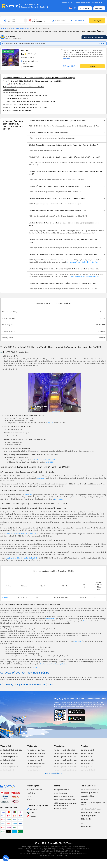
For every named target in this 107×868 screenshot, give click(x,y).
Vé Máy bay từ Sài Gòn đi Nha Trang (66, 753)
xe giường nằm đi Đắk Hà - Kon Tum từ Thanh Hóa (22, 558)
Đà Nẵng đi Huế (87, 767)
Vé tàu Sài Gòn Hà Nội (35, 760)
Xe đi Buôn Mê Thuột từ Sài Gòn (11, 750)
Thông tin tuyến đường (10, 90)
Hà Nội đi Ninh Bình (88, 750)
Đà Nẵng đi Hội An (87, 763)
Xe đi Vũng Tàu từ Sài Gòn (9, 753)
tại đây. (35, 668)
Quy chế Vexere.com (61, 793)
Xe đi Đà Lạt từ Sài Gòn (8, 760)
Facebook (33, 809)
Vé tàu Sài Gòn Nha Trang (36, 750)
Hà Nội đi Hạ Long (87, 753)
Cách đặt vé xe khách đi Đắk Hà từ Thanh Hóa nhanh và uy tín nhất (25, 107)
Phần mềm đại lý (87, 819)
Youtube (33, 816)
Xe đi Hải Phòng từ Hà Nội (9, 767)
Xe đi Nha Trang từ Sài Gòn (9, 757)
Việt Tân (51, 423)
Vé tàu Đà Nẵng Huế (34, 767)
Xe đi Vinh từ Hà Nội (7, 770)
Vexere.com (41, 478)
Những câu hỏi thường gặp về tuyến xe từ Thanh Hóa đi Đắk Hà (24, 87)
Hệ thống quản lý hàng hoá (91, 809)
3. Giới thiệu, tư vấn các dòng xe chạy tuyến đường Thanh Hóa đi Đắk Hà (31, 101)
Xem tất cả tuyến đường (53, 773)
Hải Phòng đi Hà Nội (88, 770)
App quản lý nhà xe (88, 796)
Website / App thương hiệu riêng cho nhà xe (93, 804)
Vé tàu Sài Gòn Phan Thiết (36, 753)
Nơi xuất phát (11, 19)
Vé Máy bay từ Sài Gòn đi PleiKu (65, 767)
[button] (67, 121)
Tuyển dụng (31, 793)
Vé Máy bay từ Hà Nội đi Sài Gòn (65, 750)
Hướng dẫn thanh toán (62, 790)
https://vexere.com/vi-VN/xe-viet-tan (45, 460)
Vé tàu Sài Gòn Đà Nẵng (35, 757)
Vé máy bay (60, 746)
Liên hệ (30, 800)
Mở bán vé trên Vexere (82, 3)
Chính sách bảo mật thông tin (64, 796)
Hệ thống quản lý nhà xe (90, 790)
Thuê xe (85, 746)
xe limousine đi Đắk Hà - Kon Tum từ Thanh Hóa (21, 534)
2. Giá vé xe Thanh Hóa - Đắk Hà (18, 99)
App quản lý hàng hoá (88, 816)
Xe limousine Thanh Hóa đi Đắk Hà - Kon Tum (82, 262)
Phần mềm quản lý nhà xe (90, 793)
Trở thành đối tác (99, 3)
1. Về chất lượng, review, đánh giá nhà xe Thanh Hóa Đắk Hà (27, 96)
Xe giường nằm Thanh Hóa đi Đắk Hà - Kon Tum (83, 276)
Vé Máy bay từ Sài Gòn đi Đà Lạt (65, 763)
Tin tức (30, 796)
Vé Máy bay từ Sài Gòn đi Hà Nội (65, 757)
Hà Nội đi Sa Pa (87, 757)
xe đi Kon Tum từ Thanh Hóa (19, 28)
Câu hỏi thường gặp (61, 809)
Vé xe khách (4, 28)
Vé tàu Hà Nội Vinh (34, 770)
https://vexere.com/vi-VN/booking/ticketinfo (53, 664)
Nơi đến (34, 19)
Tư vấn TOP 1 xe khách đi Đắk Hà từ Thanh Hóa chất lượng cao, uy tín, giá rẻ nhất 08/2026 (32, 81)
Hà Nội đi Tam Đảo (87, 760)
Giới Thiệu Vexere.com (35, 790)
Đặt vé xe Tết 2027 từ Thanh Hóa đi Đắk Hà (17, 110)
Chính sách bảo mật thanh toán (65, 800)
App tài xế (85, 799)
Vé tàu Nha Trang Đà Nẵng (36, 763)
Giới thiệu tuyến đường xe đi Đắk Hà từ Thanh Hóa (19, 93)
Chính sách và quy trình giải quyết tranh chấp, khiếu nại (65, 804)
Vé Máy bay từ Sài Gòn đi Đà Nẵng (66, 760)
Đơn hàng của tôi (67, 3)
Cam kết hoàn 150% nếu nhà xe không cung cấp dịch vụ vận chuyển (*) (33, 6)
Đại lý (83, 823)
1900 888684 (50, 462)
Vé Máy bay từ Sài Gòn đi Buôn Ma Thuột (66, 771)
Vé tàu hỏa (32, 746)
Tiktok (32, 813)
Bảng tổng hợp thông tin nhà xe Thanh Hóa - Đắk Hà (20, 104)
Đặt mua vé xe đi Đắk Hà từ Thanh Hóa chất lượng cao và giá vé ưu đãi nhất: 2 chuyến (39, 78)
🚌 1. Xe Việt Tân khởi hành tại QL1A (19, 84)
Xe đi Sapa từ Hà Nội (7, 763)
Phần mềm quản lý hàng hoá (91, 812)
